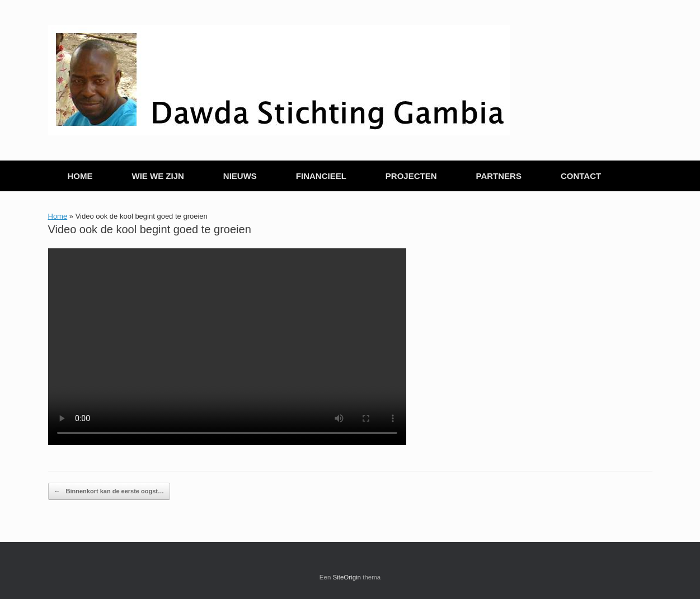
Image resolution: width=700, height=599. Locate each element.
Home (58, 216)
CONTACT (581, 176)
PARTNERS (499, 176)
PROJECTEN (411, 176)
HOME (80, 176)
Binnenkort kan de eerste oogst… (109, 491)
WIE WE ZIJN (158, 176)
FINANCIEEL (321, 176)
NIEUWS (240, 176)
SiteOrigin (347, 577)
